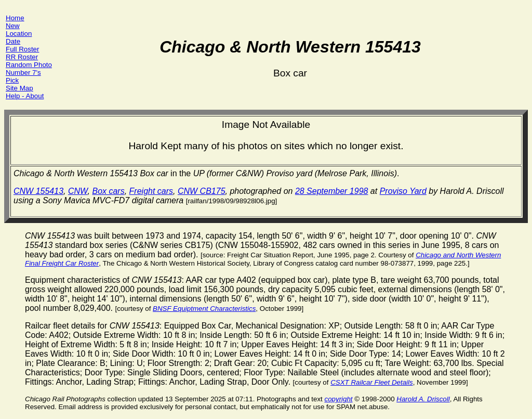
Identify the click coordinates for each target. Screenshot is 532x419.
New (13, 26)
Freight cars (151, 191)
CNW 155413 (38, 191)
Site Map (19, 88)
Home (15, 18)
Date (13, 41)
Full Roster (22, 49)
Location (19, 34)
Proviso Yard (403, 191)
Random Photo (29, 65)
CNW (78, 191)
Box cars (108, 191)
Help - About (25, 96)
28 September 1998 (332, 191)
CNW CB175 (202, 191)
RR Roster (22, 57)
